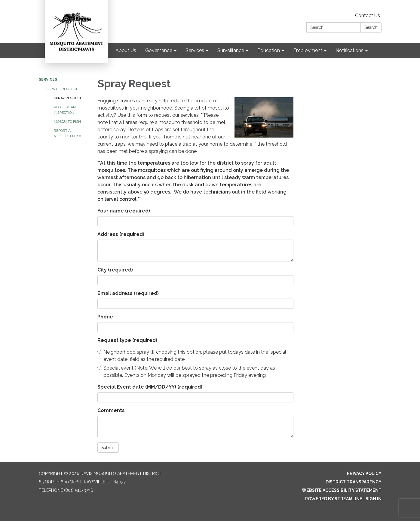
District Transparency (354, 482)
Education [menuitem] (269, 50)
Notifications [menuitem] (349, 50)
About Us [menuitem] (126, 50)
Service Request (62, 89)
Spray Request (68, 98)
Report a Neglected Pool (69, 133)
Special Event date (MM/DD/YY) (150, 387)
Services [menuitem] (195, 50)
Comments (111, 410)
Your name (124, 211)
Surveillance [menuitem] (231, 50)
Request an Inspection (65, 110)
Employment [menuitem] (308, 50)
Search (371, 27)
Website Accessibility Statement (342, 490)
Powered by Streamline (334, 499)
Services (48, 79)
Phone (105, 317)
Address (121, 234)
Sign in (374, 499)
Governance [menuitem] (159, 50)
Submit (108, 448)
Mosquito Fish (67, 122)
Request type (127, 340)
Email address (128, 293)
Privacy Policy (364, 473)
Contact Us (368, 16)
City (115, 270)
